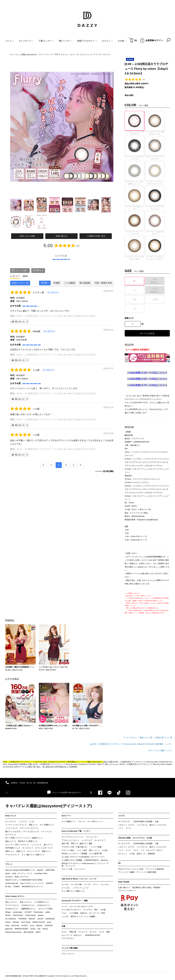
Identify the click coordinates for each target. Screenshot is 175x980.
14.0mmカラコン (28, 905)
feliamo (41, 915)
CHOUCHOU (18, 915)
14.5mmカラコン (44, 905)
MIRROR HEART (22, 929)
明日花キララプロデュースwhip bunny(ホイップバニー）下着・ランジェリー (85, 865)
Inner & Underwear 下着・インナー (76, 831)
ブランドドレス (68, 954)
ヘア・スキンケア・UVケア (152, 850)
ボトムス (93, 932)
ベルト (64, 913)
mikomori (104, 860)
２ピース (82, 821)
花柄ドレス (21, 851)
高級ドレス (33, 825)
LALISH (40, 919)
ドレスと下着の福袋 (70, 948)
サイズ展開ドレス (47, 825)
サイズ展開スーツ (69, 821)
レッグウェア (87, 840)
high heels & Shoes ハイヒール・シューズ (79, 879)
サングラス (88, 910)
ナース (128, 828)
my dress (9, 877)
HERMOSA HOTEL (93, 935)
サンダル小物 (76, 884)
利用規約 (157, 887)
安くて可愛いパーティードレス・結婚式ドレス (24, 838)
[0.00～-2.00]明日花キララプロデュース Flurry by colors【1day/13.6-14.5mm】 (57, 316)
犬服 (157, 821)
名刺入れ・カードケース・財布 (93, 913)
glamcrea (9, 929)
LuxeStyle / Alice (41, 873)
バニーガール (142, 825)
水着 (63, 926)
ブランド (9, 864)
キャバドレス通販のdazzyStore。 (90, 762)
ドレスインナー (92, 837)
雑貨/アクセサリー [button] (87, 41)
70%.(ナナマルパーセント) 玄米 (131, 869)
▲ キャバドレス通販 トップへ (160, 750)
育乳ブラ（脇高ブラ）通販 (82, 843)
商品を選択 (129, 95)
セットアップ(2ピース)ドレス (17, 845)
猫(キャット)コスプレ (158, 825)
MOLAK (32, 919)
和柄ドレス (10, 851)
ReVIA (8, 915)
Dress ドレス (11, 816)
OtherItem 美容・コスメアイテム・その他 (135, 838)
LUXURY (28, 912)
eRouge (16, 922)
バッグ (64, 906)
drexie (8, 873)
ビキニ (64, 932)
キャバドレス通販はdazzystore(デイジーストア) (49, 806)
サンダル (65, 884)
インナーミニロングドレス (16, 825)
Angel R (40, 870)
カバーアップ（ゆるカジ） (72, 935)
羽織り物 (73, 932)
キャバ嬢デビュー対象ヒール (73, 891)
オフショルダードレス (44, 848)
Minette (40, 925)
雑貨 (108, 932)
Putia (7, 925)
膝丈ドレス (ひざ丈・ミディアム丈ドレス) (22, 831)
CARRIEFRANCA (91, 860)
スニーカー (105, 884)
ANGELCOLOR (39, 922)
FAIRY (38, 932)
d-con (32, 925)
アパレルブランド (12, 855)
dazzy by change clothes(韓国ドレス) (20, 870)
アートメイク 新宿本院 (155, 869)
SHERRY (50, 883)
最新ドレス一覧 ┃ (147, 738)
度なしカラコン (12, 902)
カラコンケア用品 (45, 909)
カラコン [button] (107, 41)
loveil (49, 922)
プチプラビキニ (68, 938)
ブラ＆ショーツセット (70, 840)
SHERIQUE (50, 919)
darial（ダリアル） (22, 877)
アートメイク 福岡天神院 (146, 872)
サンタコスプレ (124, 821)
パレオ (101, 932)
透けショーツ (94, 850)
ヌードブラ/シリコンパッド (72, 837)
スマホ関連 (74, 913)
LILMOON (49, 925)
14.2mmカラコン (12, 909)
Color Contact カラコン (15, 896)
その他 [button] (122, 41)
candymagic (17, 912)
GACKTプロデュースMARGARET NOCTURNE (24, 880)
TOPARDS (22, 919)
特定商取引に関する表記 (142, 887)
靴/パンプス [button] (66, 41)
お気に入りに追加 (27, 236)
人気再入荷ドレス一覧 (163, 738)
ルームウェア (100, 840)
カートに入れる (147, 333)
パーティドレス (12, 828)
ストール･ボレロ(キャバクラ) (81, 906)
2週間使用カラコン (29, 909)
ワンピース (83, 932)
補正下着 (65, 843)
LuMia (47, 912)
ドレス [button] (10, 41)
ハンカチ (65, 916)
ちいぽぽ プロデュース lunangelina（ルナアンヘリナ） (83, 857)
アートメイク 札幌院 (126, 872)
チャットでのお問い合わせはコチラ (64, 792)
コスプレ (122, 816)
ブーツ (96, 884)
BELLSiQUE (29, 932)
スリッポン (66, 888)
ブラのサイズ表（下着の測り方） (75, 847)
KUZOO (25, 925)
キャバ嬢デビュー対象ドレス (33, 855)
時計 (96, 910)
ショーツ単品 (82, 850)
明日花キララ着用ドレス (28, 841)
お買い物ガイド (124, 887)
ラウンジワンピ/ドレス (29, 828)
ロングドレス (11, 821)
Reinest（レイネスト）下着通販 (74, 853)
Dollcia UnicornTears (13, 932)
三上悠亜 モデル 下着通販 (72, 860)
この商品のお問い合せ (96, 236)
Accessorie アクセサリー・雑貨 (75, 901)
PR (119, 863)
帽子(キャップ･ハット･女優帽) (83, 916)
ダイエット (122, 854)
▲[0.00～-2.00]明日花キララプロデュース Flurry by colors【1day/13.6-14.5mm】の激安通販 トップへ (131, 744)
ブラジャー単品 (68, 850)
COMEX (16, 886)
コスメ (136, 850)
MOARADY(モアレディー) (32, 886)
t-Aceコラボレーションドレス (32, 883)
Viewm (8, 922)
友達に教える (61, 236)
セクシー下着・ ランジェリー (73, 869)
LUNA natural (30, 915)
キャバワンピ (11, 835)
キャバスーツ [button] (26, 41)
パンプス (87, 884)
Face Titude (26, 922)
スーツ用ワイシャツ (95, 821)
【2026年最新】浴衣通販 (143, 821)
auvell (33, 929)
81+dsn (8, 886)
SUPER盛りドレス (13, 848)
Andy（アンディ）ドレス (22, 873)
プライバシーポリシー (127, 891)
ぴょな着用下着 (96, 853)
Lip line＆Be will (12, 883)
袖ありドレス (11, 841)
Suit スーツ (66, 816)
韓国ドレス (46, 851)
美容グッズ (141, 854)
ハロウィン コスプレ (126, 825)
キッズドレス (28, 848)
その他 (105, 850)
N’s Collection (11, 919)
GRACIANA (50, 870)
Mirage (8, 912)
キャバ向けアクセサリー (71, 910)
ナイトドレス (46, 831)
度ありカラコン (26, 902)
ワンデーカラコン (12, 905)
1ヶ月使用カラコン (42, 902)
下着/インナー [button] (46, 41)
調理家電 (151, 854)
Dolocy (45, 929)
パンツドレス (36, 845)
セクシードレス (33, 851)
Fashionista (38, 912)
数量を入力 (129, 318)
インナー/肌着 (96, 847)
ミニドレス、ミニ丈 (26, 821)
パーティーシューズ (81, 888)
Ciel (39, 929)
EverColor (15, 925)
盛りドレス (48, 845)
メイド (121, 828)
